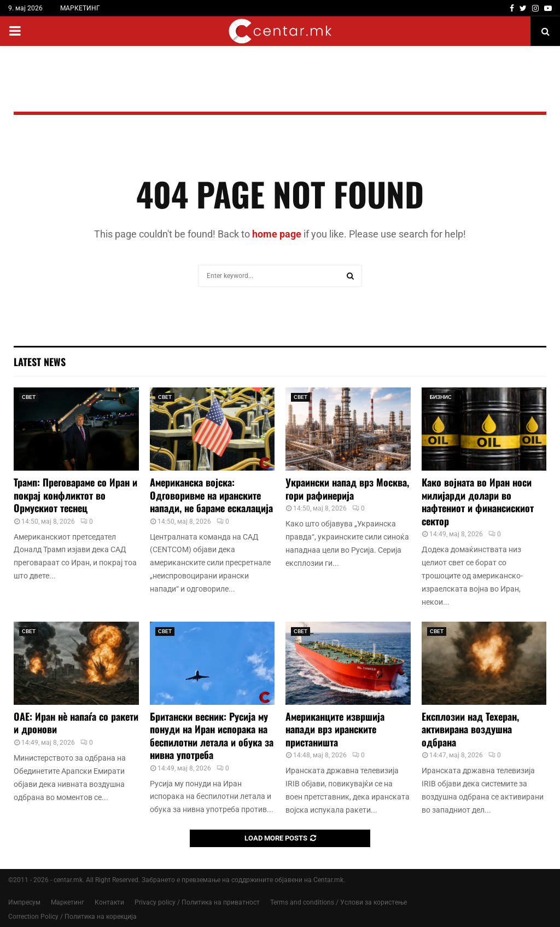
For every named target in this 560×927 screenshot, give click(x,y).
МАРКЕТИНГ (80, 8)
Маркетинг (68, 902)
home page (277, 234)
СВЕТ (29, 397)
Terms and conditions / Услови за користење (339, 902)
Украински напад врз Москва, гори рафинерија (347, 488)
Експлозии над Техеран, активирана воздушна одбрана (470, 729)
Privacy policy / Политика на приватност (197, 902)
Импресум (24, 902)
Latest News (40, 362)
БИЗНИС (441, 397)
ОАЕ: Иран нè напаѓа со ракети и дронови (76, 723)
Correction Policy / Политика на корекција (72, 917)
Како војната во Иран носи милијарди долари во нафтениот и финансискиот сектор (478, 501)
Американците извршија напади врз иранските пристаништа (335, 729)
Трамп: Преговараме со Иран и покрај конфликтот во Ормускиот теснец (75, 495)
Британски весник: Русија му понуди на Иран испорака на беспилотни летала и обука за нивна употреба (212, 735)
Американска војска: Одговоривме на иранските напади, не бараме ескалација (211, 495)
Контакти (109, 902)
